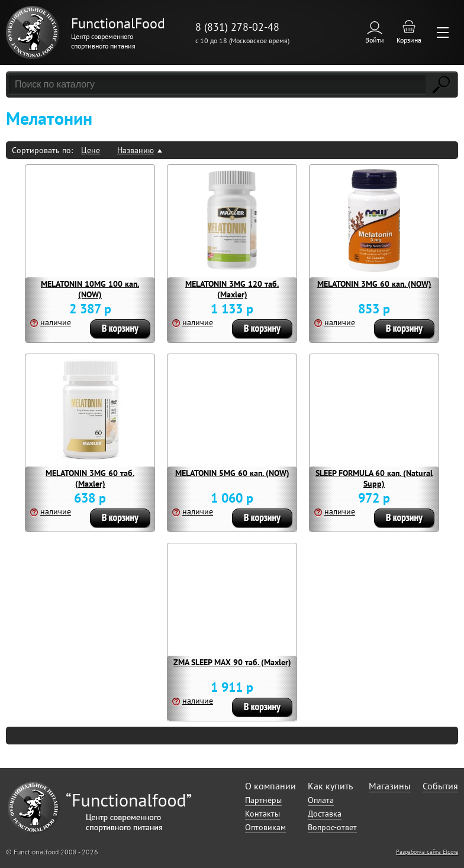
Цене (91, 150)
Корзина (409, 40)
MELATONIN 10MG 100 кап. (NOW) (90, 289)
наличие (56, 322)
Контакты (262, 814)
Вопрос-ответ (332, 827)
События (440, 786)
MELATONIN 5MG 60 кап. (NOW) (232, 473)
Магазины (390, 786)
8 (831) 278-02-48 (237, 27)
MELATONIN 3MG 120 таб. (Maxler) (232, 289)
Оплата (321, 800)
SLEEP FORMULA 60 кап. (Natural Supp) (374, 478)
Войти (375, 40)
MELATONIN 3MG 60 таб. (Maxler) (90, 478)
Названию (136, 150)
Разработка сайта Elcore (427, 852)
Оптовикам (265, 827)
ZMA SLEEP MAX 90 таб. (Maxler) (232, 662)
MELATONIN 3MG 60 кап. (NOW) (374, 284)
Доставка (325, 814)
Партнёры (263, 800)
